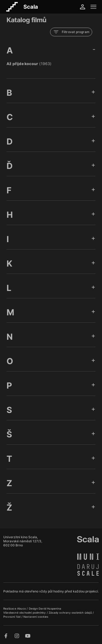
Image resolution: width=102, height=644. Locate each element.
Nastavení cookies (36, 617)
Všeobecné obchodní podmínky (25, 613)
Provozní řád (12, 617)
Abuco (21, 608)
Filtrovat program (71, 32)
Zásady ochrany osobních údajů (71, 613)
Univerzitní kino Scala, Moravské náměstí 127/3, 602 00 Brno (23, 541)
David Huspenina (50, 608)
